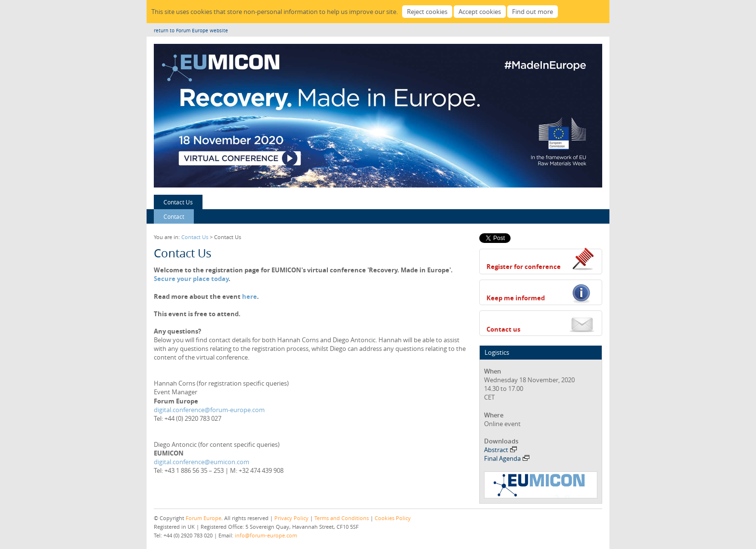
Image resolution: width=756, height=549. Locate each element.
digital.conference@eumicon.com (202, 462)
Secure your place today (191, 279)
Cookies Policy (393, 518)
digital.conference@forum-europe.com (209, 410)
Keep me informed (516, 298)
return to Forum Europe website (191, 31)
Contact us (503, 329)
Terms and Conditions (342, 518)
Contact (174, 216)
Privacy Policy (291, 518)
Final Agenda (507, 458)
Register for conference (524, 267)
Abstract (500, 450)
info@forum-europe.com (266, 535)
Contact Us (178, 202)
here (250, 296)
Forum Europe (203, 518)
